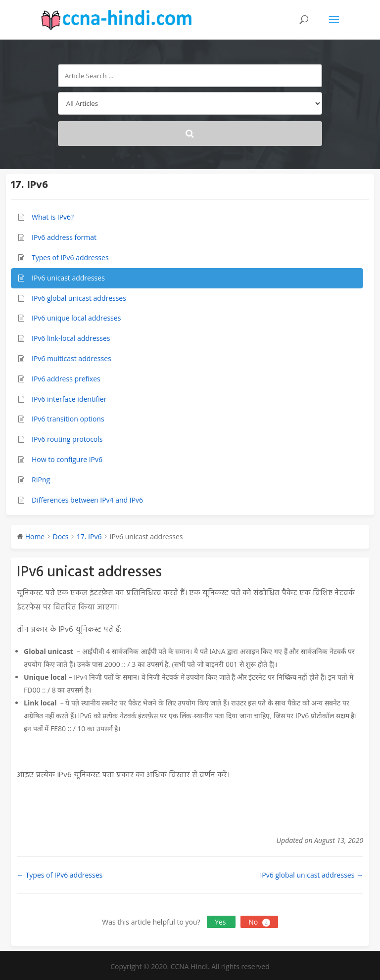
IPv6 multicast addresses (71, 358)
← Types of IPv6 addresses (60, 875)
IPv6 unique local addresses (76, 318)
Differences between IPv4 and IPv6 (87, 500)
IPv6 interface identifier (69, 399)
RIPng (41, 480)
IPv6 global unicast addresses (79, 298)
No (259, 922)
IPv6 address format (64, 237)
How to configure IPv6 (67, 459)
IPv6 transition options (68, 419)
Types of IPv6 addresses (70, 257)
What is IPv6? (53, 217)
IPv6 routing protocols (67, 439)
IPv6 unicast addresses (68, 278)
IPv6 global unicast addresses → (311, 875)
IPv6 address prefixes (66, 379)
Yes (221, 922)
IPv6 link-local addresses (71, 338)
